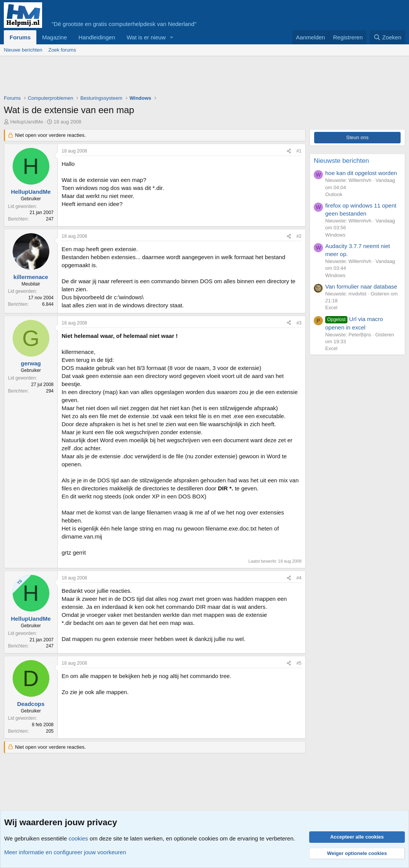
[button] (172, 37)
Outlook (334, 194)
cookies (78, 838)
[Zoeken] (388, 37)
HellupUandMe (27, 122)
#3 (299, 323)
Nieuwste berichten (341, 161)
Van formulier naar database (361, 286)
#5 (299, 663)
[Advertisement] (143, 77)
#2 (299, 236)
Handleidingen (97, 37)
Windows (335, 235)
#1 (299, 151)
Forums (20, 37)
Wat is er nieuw (146, 37)
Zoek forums (62, 50)
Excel (331, 307)
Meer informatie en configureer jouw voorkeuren (65, 852)
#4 (299, 578)
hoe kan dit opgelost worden (361, 173)
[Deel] (289, 151)
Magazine (55, 37)
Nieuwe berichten (23, 50)
